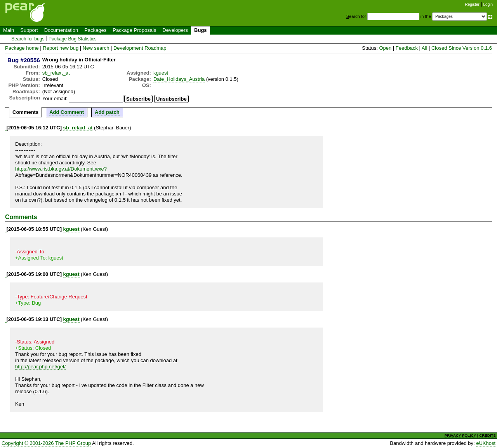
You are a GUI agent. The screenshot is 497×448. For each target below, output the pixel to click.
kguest (161, 73)
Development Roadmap (140, 48)
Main (9, 30)
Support (29, 30)
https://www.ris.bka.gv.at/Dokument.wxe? (61, 169)
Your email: (55, 98)
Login (488, 4)
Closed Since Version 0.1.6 (462, 48)
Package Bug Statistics (73, 39)
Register (472, 4)
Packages (95, 30)
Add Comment (67, 112)
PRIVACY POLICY (460, 435)
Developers (175, 30)
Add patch (107, 112)
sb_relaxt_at (56, 73)
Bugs (201, 30)
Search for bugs (28, 39)
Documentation (61, 30)
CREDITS (487, 435)
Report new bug (61, 48)
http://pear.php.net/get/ (40, 367)
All (424, 48)
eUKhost (486, 443)
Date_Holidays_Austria (179, 79)
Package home (22, 48)
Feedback (407, 48)
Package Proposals (134, 30)
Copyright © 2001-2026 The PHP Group (46, 443)
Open (385, 48)
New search (96, 48)
